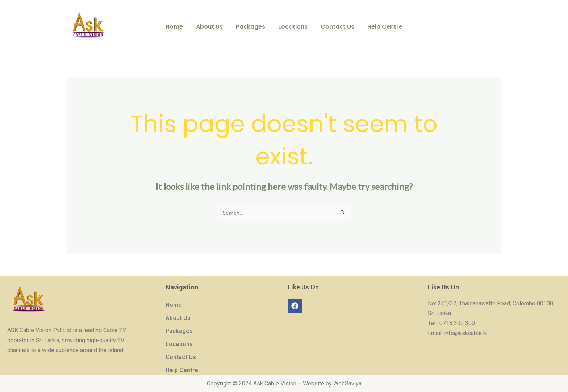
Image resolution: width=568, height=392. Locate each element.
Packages (251, 27)
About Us (212, 27)
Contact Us (335, 27)
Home (178, 27)
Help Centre (381, 27)
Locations (292, 27)
